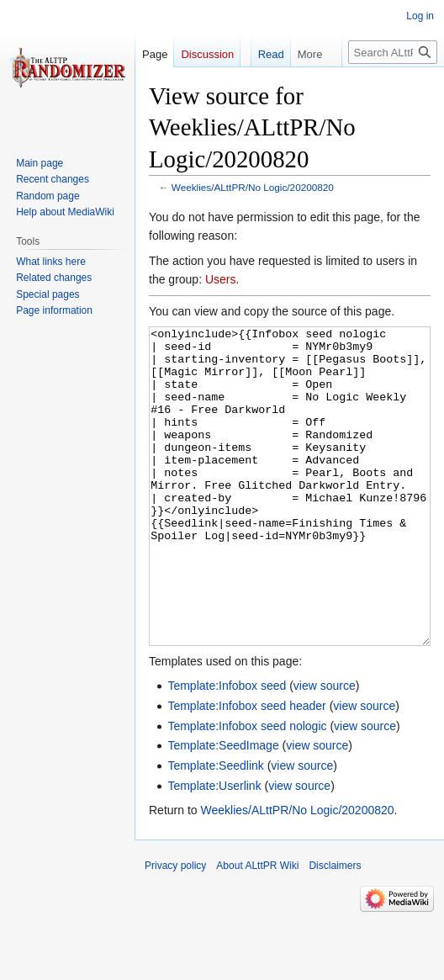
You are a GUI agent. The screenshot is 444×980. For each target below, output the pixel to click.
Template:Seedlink (215, 829)
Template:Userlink (214, 849)
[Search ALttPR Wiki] (393, 52)
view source (325, 749)
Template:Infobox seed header (246, 769)
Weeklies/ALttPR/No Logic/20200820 (253, 187)
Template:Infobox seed (227, 749)
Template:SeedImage (223, 808)
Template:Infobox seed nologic (247, 789)
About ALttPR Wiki (257, 929)
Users (221, 279)
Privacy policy (175, 929)
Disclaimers (335, 929)
